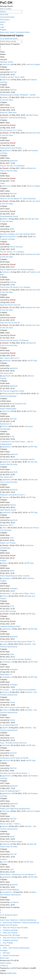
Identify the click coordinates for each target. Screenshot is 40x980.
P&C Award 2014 (7, 373)
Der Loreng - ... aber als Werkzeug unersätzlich (18, 690)
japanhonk (6, 151)
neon (4, 528)
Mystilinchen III (6, 424)
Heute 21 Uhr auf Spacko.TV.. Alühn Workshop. (18, 199)
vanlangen (6, 578)
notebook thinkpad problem (10, 626)
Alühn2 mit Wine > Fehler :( (10, 824)
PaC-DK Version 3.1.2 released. (12, 252)
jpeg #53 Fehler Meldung (9, 890)
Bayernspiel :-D (6, 675)
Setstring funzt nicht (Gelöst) (11, 148)
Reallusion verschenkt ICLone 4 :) (13, 495)
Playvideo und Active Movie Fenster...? (15, 773)
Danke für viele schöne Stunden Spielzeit (16, 659)
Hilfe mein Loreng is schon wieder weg (15, 707)
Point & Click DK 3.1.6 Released (12, 166)
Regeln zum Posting (8, 543)
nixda (4, 644)
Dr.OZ (5, 426)
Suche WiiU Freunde (8, 611)
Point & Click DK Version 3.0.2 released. (15, 287)
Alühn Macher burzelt (8, 510)
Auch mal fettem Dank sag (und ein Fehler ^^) (17, 642)
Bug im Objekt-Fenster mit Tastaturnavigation (17, 270)
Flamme (5, 497)
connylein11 (7, 892)
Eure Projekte (35, 64)
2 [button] (0, 49)
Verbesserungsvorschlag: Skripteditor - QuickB (18, 95)
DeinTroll (6, 64)
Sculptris (3, 859)
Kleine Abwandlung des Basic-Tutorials (15, 576)
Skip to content (6, 9)
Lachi (4, 862)
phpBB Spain (11, 973)
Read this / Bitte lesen (8, 113)
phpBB (12, 968)
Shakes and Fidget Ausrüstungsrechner (15, 809)
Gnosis (5, 692)
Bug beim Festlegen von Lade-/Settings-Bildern (18, 234)
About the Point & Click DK (10, 305)
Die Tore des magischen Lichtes (12, 391)
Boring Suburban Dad (10, 394)
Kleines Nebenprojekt (8, 409)
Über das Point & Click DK (10, 323)
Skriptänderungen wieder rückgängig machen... (18, 459)
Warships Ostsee (6, 62)
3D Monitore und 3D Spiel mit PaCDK (14, 758)
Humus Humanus (9, 237)
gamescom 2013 (6, 525)
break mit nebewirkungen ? (10, 791)
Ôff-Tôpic (34, 361)
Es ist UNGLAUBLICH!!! (9, 725)
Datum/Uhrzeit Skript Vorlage (11, 842)
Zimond (5, 115)
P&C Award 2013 (7, 477)
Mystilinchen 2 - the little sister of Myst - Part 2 (17, 594)
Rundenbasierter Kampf (9, 216)
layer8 (5, 728)
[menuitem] (7, 17)
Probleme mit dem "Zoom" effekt (12, 77)
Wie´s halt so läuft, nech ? (10, 358)
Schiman (6, 272)
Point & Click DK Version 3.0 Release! (14, 340)
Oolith (2, 183)
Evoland (3, 561)
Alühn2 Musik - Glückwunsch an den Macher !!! (18, 874)
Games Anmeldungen (8, 396)
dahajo (5, 97)
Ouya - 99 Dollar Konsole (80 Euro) (13, 743)
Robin (4, 563)
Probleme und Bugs (8, 239)
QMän (5, 219)
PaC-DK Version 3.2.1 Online (11, 130)
